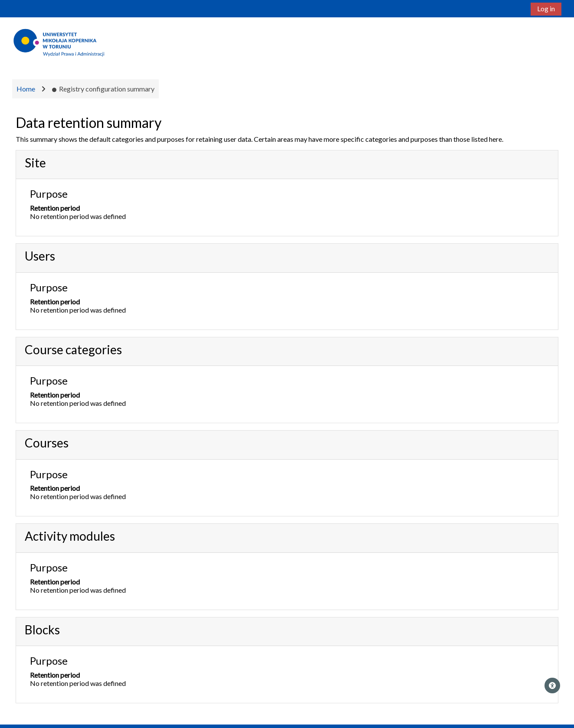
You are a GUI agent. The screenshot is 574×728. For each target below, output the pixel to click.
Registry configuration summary (103, 89)
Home (26, 89)
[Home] (60, 42)
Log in (546, 8)
